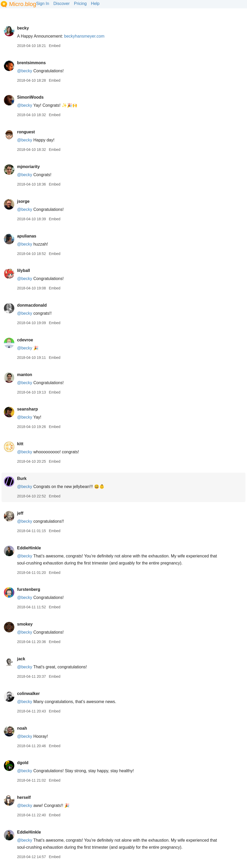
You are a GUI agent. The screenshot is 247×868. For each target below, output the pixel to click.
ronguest (26, 132)
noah (22, 728)
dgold (23, 763)
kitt (20, 444)
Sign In (43, 4)
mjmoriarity (28, 167)
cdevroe (25, 340)
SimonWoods (30, 97)
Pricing (80, 4)
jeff (20, 513)
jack (21, 659)
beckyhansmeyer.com (84, 36)
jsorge (23, 201)
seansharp (27, 409)
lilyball (23, 270)
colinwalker (28, 694)
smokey (25, 624)
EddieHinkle (29, 548)
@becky (24, 71)
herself (24, 797)
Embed (54, 46)
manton (24, 375)
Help (95, 4)
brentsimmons (31, 63)
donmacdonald (32, 305)
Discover (61, 4)
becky (23, 28)
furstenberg (29, 589)
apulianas (27, 236)
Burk (22, 478)
